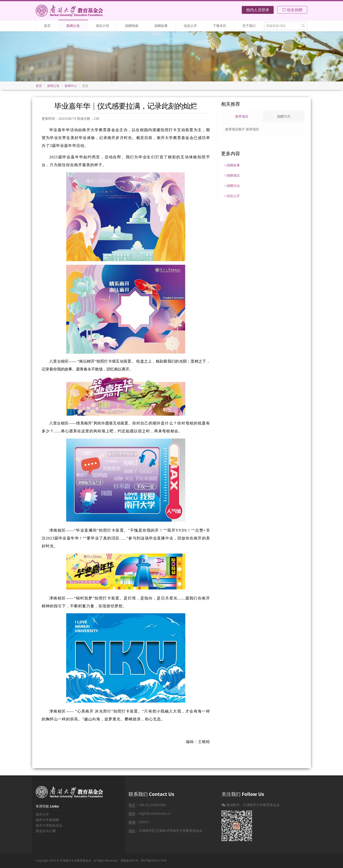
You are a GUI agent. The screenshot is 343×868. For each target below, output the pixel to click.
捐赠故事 (161, 26)
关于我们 (249, 26)
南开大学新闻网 (47, 820)
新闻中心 (71, 86)
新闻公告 (73, 26)
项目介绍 (102, 26)
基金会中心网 (46, 831)
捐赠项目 (232, 175)
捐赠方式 (284, 116)
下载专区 (220, 26)
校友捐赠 (292, 10)
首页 (47, 26)
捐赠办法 (232, 186)
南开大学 (42, 814)
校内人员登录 (258, 10)
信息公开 (190, 26)
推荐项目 (242, 116)
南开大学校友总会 (49, 825)
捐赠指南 (132, 26)
